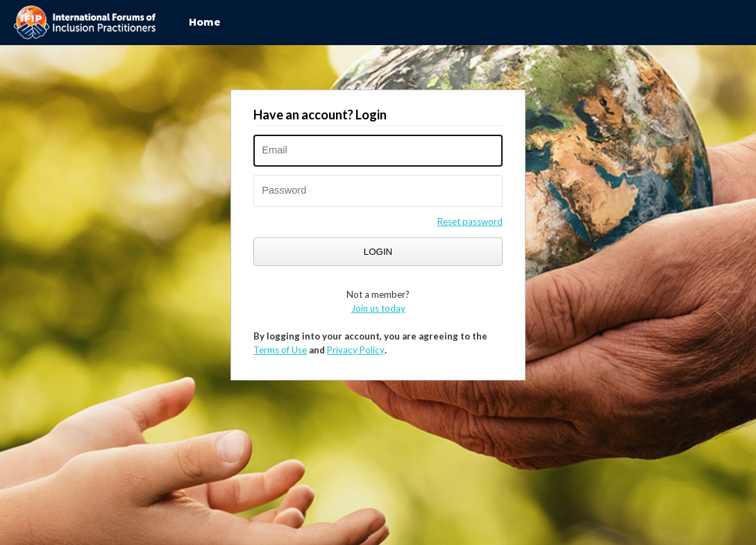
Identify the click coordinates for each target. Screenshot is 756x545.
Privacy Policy (356, 350)
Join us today (378, 308)
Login (378, 252)
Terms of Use (280, 350)
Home (205, 22)
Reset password (470, 221)
